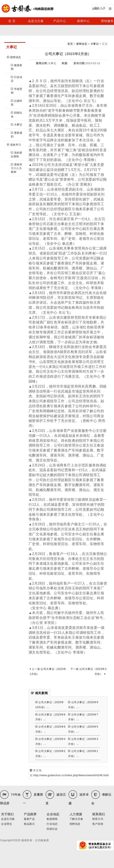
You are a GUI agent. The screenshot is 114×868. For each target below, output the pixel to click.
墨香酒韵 (16, 135)
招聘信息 (75, 824)
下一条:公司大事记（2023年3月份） (88, 672)
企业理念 (7, 824)
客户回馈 (98, 824)
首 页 (12, 21)
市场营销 (16, 91)
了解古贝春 (76, 819)
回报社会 (16, 115)
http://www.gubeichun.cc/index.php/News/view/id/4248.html (71, 775)
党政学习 (14, 145)
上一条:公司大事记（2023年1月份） (48, 672)
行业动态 (16, 79)
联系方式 (98, 819)
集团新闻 (16, 67)
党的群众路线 (16, 155)
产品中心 (60, 21)
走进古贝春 (36, 21)
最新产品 (29, 819)
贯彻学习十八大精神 (16, 168)
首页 (70, 44)
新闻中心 (83, 21)
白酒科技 (16, 103)
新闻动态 (14, 57)
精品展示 (29, 824)
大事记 (16, 125)
